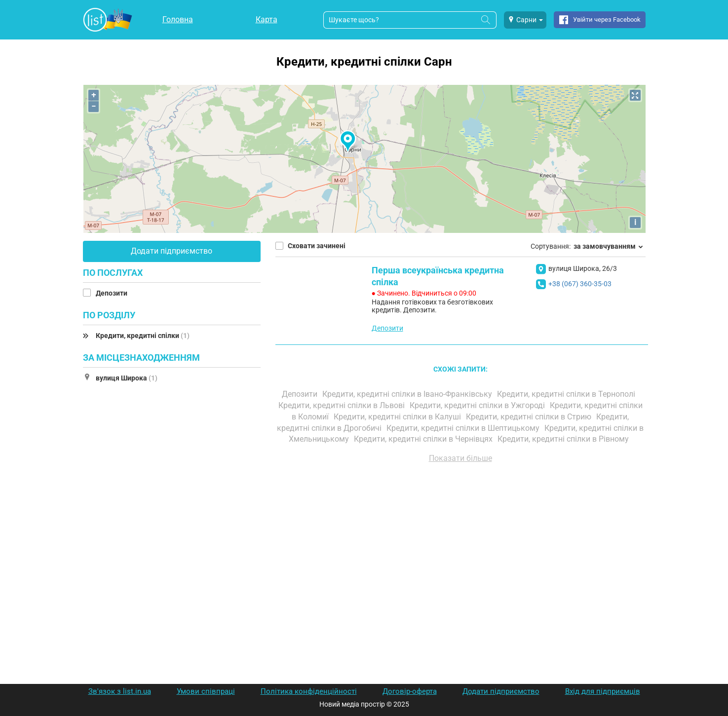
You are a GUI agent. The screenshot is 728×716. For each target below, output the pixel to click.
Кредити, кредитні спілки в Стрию (530, 417)
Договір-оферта (410, 691)
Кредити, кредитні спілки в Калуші (398, 417)
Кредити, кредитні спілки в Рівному (564, 439)
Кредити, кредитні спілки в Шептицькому (464, 428)
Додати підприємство (172, 251)
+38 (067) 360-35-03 (580, 284)
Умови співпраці (206, 691)
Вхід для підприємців (603, 691)
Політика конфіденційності (309, 691)
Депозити (112, 293)
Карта (267, 19)
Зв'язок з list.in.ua (120, 691)
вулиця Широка (127, 378)
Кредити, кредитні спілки (143, 336)
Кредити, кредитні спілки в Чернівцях (424, 439)
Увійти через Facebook (607, 19)
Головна (178, 19)
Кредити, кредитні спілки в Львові (343, 405)
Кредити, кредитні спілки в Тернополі (567, 394)
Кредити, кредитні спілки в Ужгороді (478, 405)
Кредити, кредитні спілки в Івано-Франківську (408, 394)
